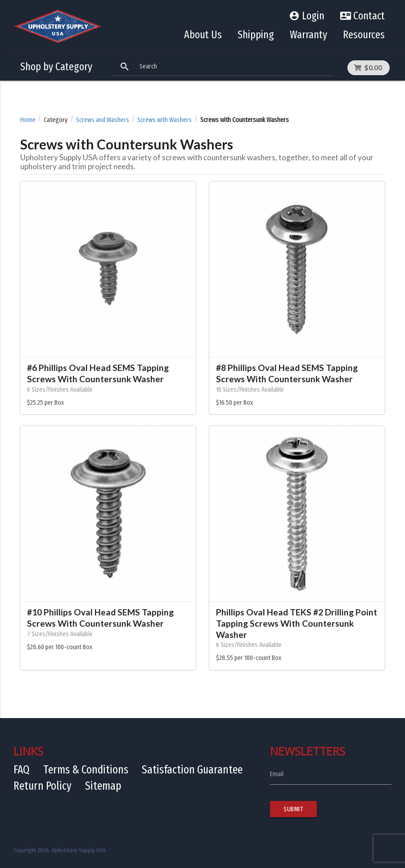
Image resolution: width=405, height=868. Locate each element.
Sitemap (103, 786)
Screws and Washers (103, 120)
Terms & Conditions (86, 770)
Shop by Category (56, 67)
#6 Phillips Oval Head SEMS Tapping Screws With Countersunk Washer (98, 373)
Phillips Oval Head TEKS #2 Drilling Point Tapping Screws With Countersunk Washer (297, 623)
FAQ (22, 770)
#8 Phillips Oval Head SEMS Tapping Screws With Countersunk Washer (287, 373)
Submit (293, 809)
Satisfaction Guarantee (192, 770)
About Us (203, 35)
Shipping (256, 35)
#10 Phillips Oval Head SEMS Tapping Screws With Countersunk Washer (100, 618)
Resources (364, 35)
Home (28, 120)
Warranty (308, 35)
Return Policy (43, 786)
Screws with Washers (164, 120)
